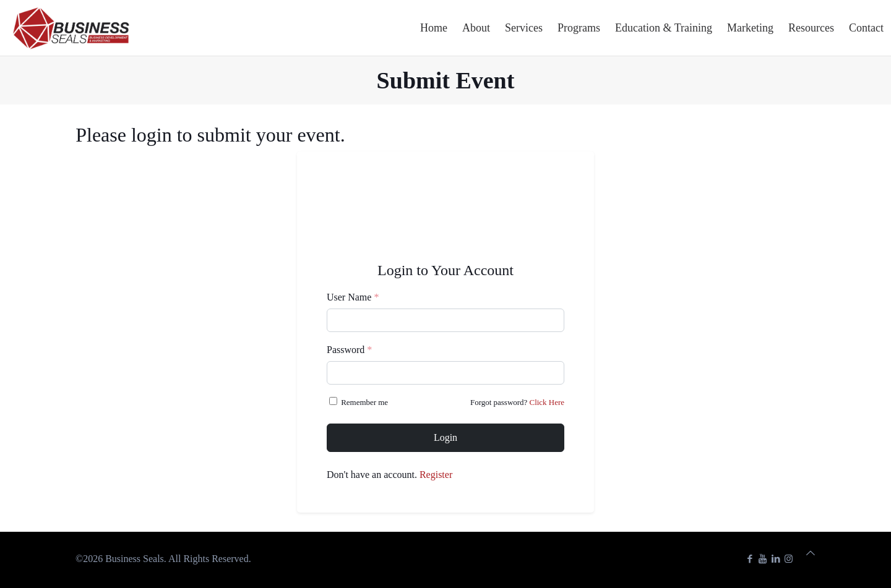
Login (445, 437)
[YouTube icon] (763, 559)
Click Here (547, 402)
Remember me (359, 402)
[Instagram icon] (789, 559)
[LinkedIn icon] (776, 559)
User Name (353, 297)
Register (436, 475)
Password (349, 350)
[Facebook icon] (750, 559)
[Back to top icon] (811, 553)
